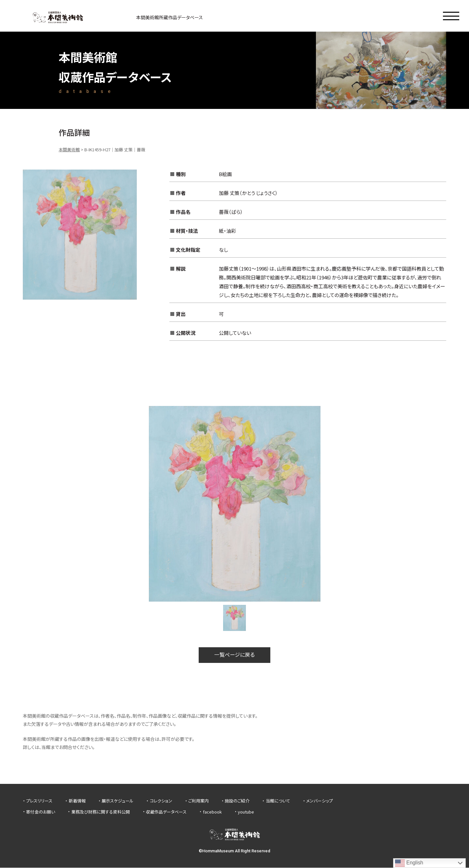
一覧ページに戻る (234, 655)
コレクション (161, 801)
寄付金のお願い (41, 812)
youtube (246, 812)
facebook (212, 812)
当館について (278, 801)
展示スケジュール (118, 801)
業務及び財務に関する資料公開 (101, 812)
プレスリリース (39, 801)
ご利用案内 (199, 801)
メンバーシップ (320, 801)
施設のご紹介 (237, 801)
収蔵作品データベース (166, 812)
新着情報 (77, 801)
